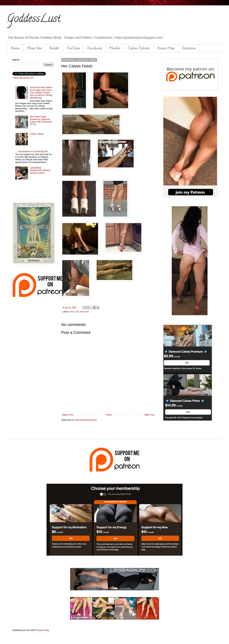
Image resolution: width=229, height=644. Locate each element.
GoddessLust (34, 19)
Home (15, 48)
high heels (85, 312)
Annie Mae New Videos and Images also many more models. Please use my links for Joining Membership (41, 93)
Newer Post (68, 415)
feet (77, 312)
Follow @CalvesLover (23, 78)
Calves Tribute (139, 48)
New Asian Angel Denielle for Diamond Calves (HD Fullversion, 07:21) (41, 120)
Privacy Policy (42, 630)
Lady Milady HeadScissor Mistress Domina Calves (40, 170)
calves (72, 312)
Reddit (54, 48)
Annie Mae (166, 48)
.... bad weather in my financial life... (32, 152)
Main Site (35, 48)
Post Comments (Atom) (85, 420)
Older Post (149, 415)
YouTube (73, 48)
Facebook (95, 48)
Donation (189, 48)
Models (115, 48)
